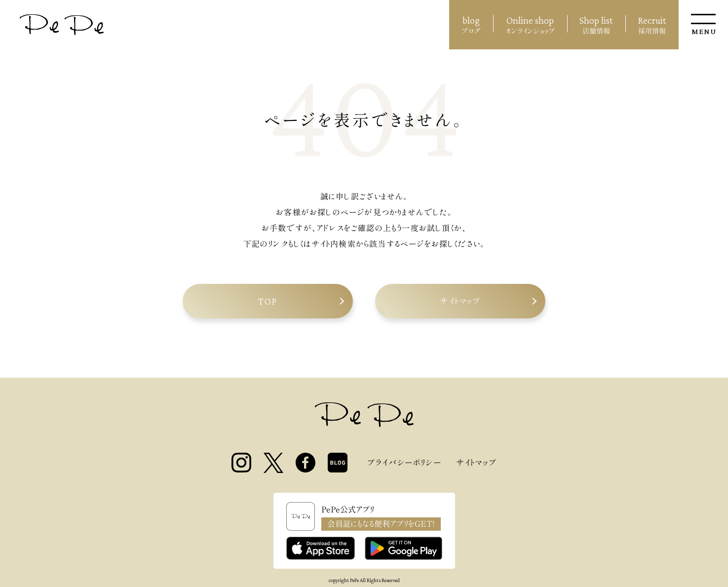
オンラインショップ (530, 24)
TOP (268, 301)
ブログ (471, 24)
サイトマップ (460, 301)
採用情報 (652, 24)
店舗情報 (596, 24)
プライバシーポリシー (404, 463)
